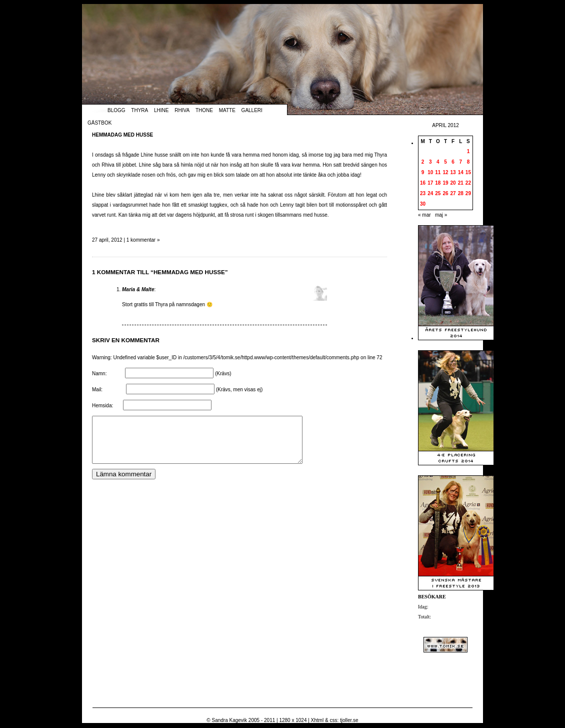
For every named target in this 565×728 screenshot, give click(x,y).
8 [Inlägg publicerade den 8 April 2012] (468, 162)
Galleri (252, 110)
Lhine (161, 110)
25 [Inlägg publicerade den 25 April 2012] (438, 193)
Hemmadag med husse (122, 135)
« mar (424, 215)
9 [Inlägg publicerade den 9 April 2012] (423, 172)
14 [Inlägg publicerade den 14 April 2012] (461, 172)
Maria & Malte (138, 289)
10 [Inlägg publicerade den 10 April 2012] (430, 172)
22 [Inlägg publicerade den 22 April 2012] (468, 183)
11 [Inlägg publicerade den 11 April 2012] (438, 172)
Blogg (116, 110)
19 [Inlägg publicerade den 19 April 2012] (445, 183)
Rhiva (182, 110)
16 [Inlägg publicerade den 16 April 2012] (423, 183)
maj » (441, 215)
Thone (204, 110)
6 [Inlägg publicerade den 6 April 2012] (453, 162)
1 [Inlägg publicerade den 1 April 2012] (468, 151)
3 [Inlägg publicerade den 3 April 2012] (430, 162)
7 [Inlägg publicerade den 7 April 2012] (460, 162)
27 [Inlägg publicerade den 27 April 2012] (453, 193)
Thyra (139, 110)
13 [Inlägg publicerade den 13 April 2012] (453, 172)
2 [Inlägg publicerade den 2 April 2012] (423, 162)
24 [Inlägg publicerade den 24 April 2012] (430, 193)
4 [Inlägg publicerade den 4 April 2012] (438, 162)
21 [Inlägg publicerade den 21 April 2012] (461, 183)
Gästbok (99, 123)
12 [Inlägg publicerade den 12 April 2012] (445, 172)
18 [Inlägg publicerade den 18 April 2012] (438, 183)
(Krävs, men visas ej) (239, 390)
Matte (227, 110)
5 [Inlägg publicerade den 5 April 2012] (445, 162)
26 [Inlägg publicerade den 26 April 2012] (445, 193)
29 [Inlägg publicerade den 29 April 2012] (468, 193)
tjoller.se (349, 720)
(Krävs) (223, 374)
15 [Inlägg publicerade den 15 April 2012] (468, 172)
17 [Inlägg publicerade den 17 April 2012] (430, 183)
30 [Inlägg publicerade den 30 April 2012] (423, 204)
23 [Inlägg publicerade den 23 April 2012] (423, 193)
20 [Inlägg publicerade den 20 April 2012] (453, 183)
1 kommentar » (143, 240)
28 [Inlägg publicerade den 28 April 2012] (461, 193)
